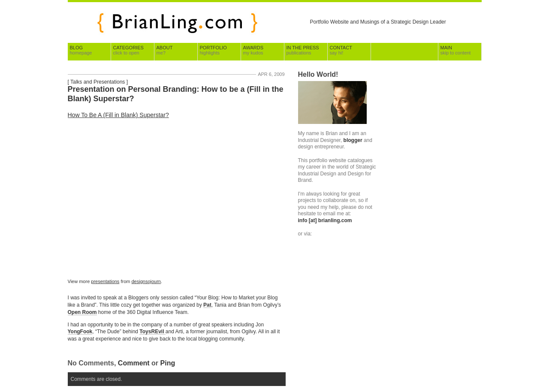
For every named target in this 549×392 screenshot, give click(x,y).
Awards (253, 50)
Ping (168, 363)
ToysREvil (152, 332)
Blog (81, 50)
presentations (105, 281)
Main (456, 50)
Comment (134, 363)
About (165, 50)
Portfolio (213, 50)
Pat (207, 305)
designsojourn (146, 281)
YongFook (80, 332)
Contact (341, 50)
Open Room (82, 312)
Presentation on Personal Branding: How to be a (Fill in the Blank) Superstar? (176, 94)
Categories (128, 50)
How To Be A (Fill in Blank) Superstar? (118, 115)
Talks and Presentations (98, 82)
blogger (353, 140)
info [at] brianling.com (325, 220)
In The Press (303, 50)
